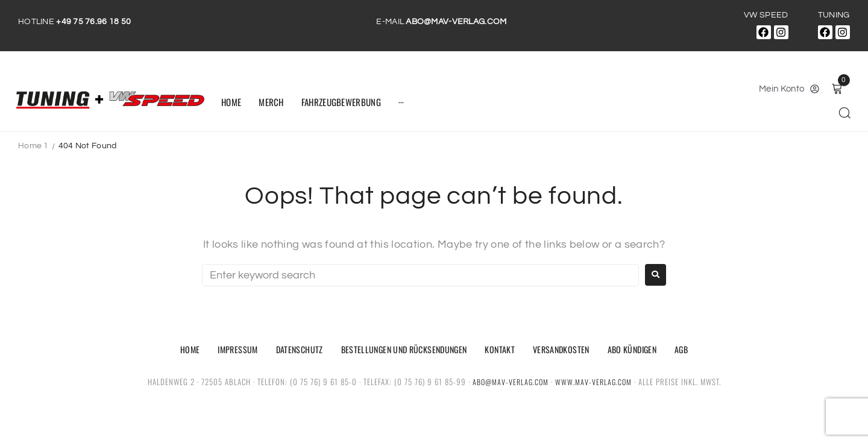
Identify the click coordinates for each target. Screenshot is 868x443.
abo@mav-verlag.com (510, 382)
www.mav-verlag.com (595, 382)
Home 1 (33, 146)
